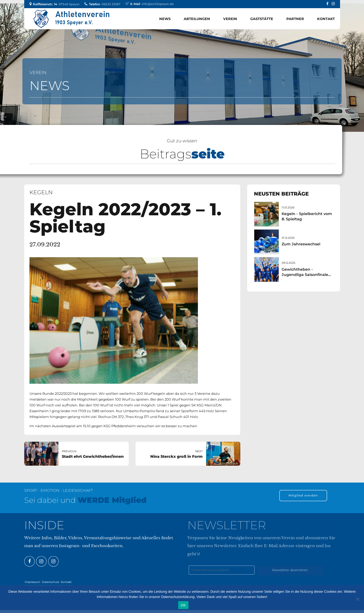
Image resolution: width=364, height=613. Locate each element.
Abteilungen (197, 19)
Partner (295, 19)
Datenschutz (51, 582)
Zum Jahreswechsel (301, 244)
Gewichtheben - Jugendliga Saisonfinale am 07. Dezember (305, 275)
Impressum (33, 582)
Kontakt (326, 19)
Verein (230, 19)
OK (183, 605)
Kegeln (41, 192)
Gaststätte (262, 19)
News (165, 19)
